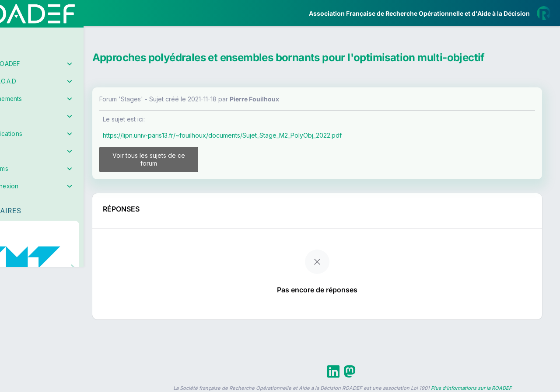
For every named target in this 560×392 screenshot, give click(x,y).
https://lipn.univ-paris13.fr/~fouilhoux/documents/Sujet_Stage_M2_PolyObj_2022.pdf (259, 135)
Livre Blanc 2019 (44, 323)
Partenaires (36, 201)
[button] (13, 259)
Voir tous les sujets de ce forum (181, 159)
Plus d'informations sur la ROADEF (471, 388)
